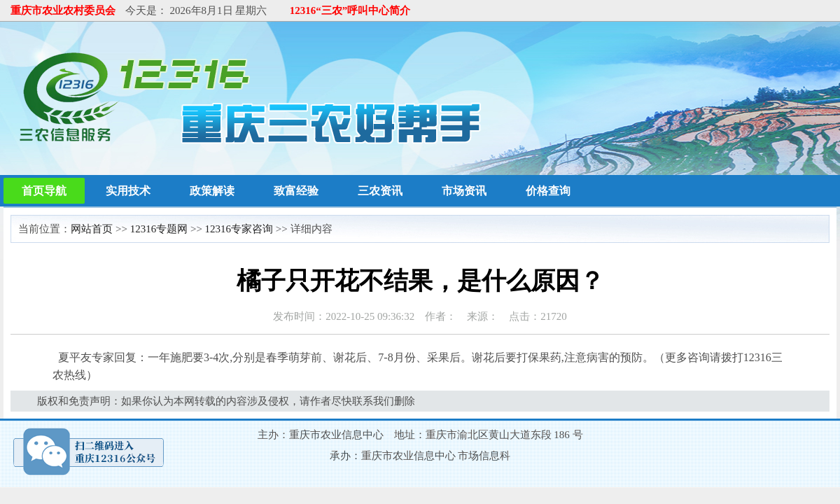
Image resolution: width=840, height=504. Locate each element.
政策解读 (212, 191)
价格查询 (548, 191)
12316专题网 (159, 229)
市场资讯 (464, 191)
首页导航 (44, 191)
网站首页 (92, 229)
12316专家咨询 (239, 229)
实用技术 (128, 191)
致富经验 (296, 191)
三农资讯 (380, 191)
